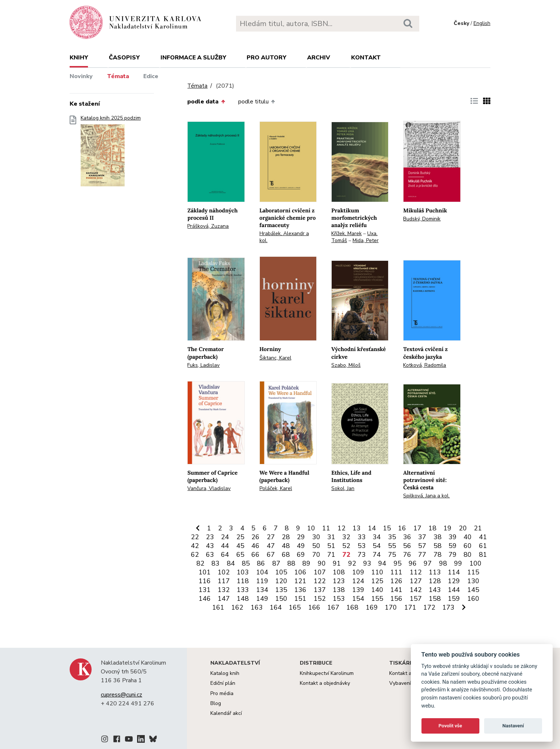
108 (339, 572)
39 (453, 537)
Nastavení (513, 726)
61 (483, 546)
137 (320, 590)
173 (448, 607)
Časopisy (124, 58)
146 (205, 599)
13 (357, 528)
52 (346, 546)
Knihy (79, 58)
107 (320, 572)
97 (428, 563)
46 (255, 546)
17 (417, 528)
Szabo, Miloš (346, 365)
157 (416, 599)
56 (407, 546)
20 (463, 528)
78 (438, 555)
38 (438, 537)
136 (300, 590)
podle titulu (257, 102)
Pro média (222, 693)
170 (391, 607)
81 (483, 555)
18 (432, 528)
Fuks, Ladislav (203, 365)
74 (377, 555)
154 (358, 599)
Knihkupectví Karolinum (327, 673)
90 (322, 563)
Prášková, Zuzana (208, 226)
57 (422, 546)
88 (291, 563)
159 (454, 599)
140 (377, 590)
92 (352, 563)
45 (240, 546)
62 (195, 555)
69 (301, 555)
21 (478, 528)
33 (362, 537)
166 (314, 607)
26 (255, 537)
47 (271, 546)
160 (473, 599)
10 (311, 528)
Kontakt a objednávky (325, 683)
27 (271, 537)
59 (453, 546)
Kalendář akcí (226, 713)
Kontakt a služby (408, 673)
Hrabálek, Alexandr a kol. (284, 237)
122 (320, 581)
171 (410, 607)
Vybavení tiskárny (410, 683)
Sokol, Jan (343, 488)
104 (262, 572)
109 (358, 572)
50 (316, 546)
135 (281, 590)
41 (483, 537)
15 (387, 528)
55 (392, 546)
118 (243, 581)
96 (413, 563)
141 (396, 590)
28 (286, 537)
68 (286, 555)
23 (210, 537)
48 (286, 546)
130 (473, 581)
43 (210, 546)
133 (243, 590)
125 (377, 581)
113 (435, 572)
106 (300, 572)
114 (454, 572)
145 (473, 590)
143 (435, 590)
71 (331, 555)
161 (218, 607)
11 (326, 528)
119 (262, 581)
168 (352, 607)
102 (224, 572)
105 (281, 572)
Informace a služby (193, 58)
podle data (206, 102)
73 (362, 555)
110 (377, 572)
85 (246, 563)
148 (243, 599)
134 (262, 590)
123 (339, 581)
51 (331, 546)
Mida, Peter (366, 240)
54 (377, 546)
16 (402, 528)
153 (339, 599)
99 (458, 563)
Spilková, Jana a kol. (426, 496)
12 (342, 528)
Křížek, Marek (347, 233)
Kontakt (366, 58)
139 (358, 590)
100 (476, 563)
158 (435, 599)
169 (372, 607)
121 (300, 581)
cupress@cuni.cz (121, 695)
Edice (151, 76)
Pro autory (266, 58)
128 (435, 581)
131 (205, 590)
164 (276, 607)
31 (331, 537)
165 (295, 607)
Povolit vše (450, 726)
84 (231, 563)
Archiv (319, 58)
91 (337, 563)
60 (468, 546)
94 (382, 563)
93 (367, 563)
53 (362, 546)
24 (225, 537)
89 (306, 563)
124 (358, 581)
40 (468, 537)
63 (210, 555)
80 (468, 555)
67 (271, 555)
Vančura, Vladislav (209, 488)
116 (205, 581)
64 (225, 555)
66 (255, 555)
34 (377, 537)
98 (443, 563)
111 (396, 572)
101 (205, 572)
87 (276, 563)
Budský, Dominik (422, 219)
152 (320, 599)
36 (407, 537)
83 (215, 563)
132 (224, 590)
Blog (216, 703)
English (482, 23)
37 (422, 537)
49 (301, 546)
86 (261, 563)
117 (224, 581)
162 (237, 607)
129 (454, 581)
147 (224, 599)
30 (316, 537)
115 (473, 572)
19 (447, 528)
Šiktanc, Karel (275, 358)
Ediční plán (223, 683)
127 (416, 581)
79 (453, 555)
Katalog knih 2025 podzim (111, 153)
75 (392, 555)
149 (262, 599)
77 (422, 555)
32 (346, 537)
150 (281, 599)
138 (339, 590)
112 (416, 572)
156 (396, 599)
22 (195, 537)
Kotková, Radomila (425, 365)
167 (333, 607)
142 (416, 590)
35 (392, 537)
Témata (118, 76)
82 (200, 563)
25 (240, 537)
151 (300, 599)
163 (257, 607)
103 (243, 572)
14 (372, 528)
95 (398, 563)
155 (377, 599)
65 (240, 555)
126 (396, 581)
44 (225, 546)
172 (429, 607)
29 (301, 537)
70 (316, 555)
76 (407, 555)
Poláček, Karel (276, 488)
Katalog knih (225, 673)
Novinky (81, 76)
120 (281, 581)
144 (454, 590)
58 (438, 546)
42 (195, 546)
